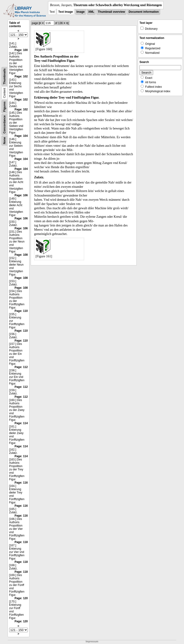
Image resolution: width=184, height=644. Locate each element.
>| (67, 23)
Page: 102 (21, 76)
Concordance (4, 124)
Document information (144, 12)
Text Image (65, 12)
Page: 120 (21, 598)
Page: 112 (21, 367)
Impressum (92, 642)
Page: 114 (21, 423)
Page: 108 (21, 255)
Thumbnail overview (111, 12)
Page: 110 (21, 311)
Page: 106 (21, 195)
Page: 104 (21, 136)
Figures (4, 107)
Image (81, 12)
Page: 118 (21, 542)
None (4, 141)
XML (91, 12)
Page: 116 (21, 483)
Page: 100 (21, 50)
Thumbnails (4, 76)
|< (40, 23)
